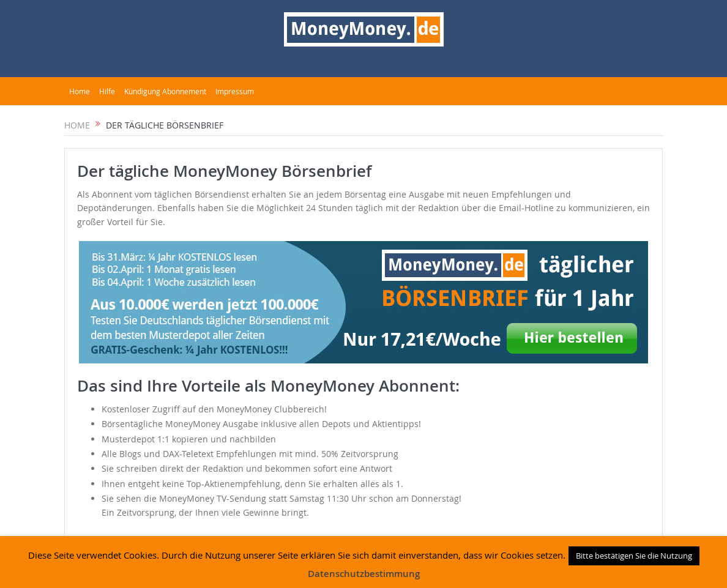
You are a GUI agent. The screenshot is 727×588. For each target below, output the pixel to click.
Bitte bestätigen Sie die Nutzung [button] (634, 556)
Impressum (235, 91)
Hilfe (107, 91)
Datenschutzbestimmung (364, 574)
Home (80, 91)
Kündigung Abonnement (165, 91)
